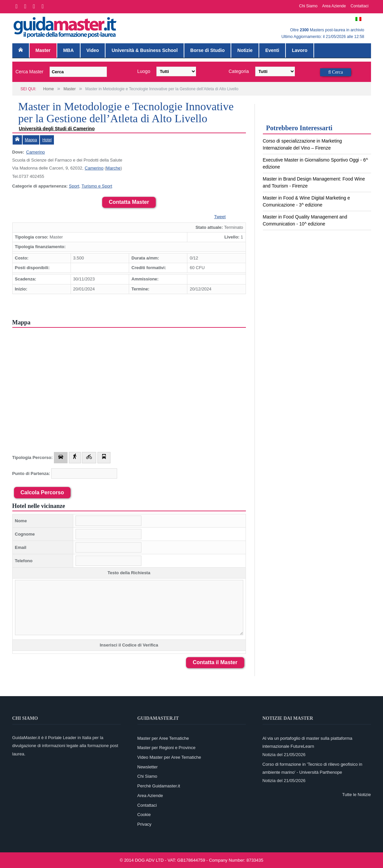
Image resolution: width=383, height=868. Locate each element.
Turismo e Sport (97, 186)
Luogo (144, 71)
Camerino (36, 152)
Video (93, 50)
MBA (69, 50)
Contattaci (359, 6)
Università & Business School (144, 50)
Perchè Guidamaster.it (159, 786)
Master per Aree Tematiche (163, 738)
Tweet (220, 217)
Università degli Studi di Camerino (57, 129)
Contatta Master (129, 202)
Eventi (272, 50)
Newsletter (148, 767)
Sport (74, 186)
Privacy (145, 824)
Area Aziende (334, 6)
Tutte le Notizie (356, 795)
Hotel (47, 140)
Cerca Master (30, 72)
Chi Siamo (308, 6)
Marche (113, 168)
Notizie (245, 50)
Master (43, 50)
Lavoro (300, 50)
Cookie (144, 815)
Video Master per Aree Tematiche (169, 757)
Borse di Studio (207, 50)
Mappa (31, 140)
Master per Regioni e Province (167, 748)
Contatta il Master (215, 662)
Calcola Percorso (42, 492)
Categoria (239, 71)
